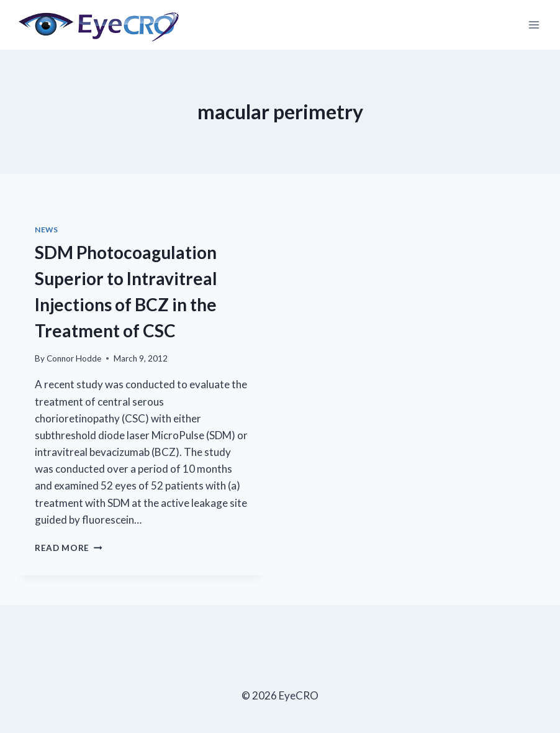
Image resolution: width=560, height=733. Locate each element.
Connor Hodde (74, 358)
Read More (69, 548)
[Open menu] (534, 25)
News (46, 230)
